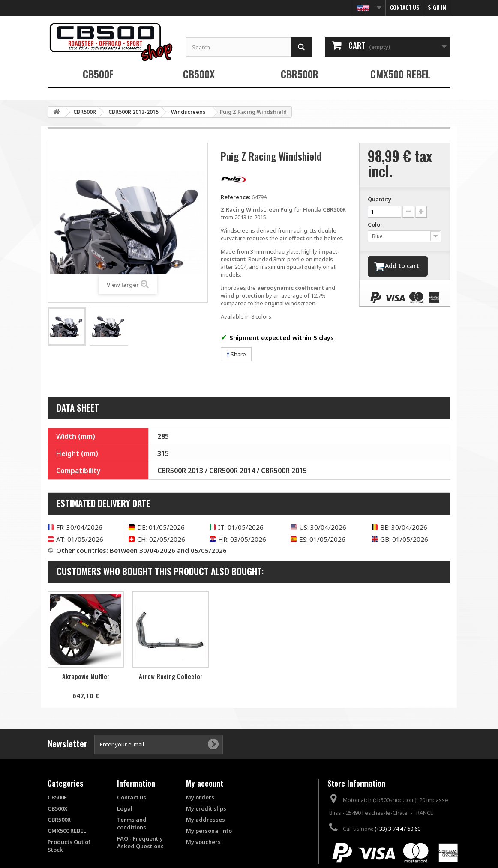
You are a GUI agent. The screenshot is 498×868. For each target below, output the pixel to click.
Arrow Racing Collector (256, 676)
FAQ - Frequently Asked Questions (140, 842)
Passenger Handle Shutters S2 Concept (86, 680)
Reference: (235, 197)
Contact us (405, 7)
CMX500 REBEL (400, 74)
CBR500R (300, 74)
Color (376, 224)
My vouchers (203, 842)
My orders (200, 797)
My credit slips (206, 808)
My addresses (205, 820)
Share (236, 354)
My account (205, 783)
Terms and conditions (132, 823)
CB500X (199, 74)
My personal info (209, 831)
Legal (125, 808)
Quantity (379, 199)
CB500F (98, 74)
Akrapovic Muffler (171, 676)
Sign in (437, 7)
